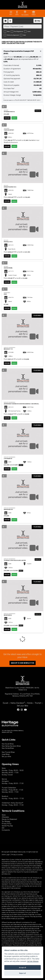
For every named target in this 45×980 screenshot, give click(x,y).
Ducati (5, 703)
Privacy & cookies (17, 855)
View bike (7, 118)
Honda (30, 703)
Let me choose (33, 961)
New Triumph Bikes (8, 752)
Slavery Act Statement (9, 819)
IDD (3, 828)
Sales (4, 815)
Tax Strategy (6, 821)
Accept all (22, 968)
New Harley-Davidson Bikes (11, 746)
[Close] (41, 51)
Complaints (6, 830)
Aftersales (5, 817)
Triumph (38, 703)
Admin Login (6, 855)
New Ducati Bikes (8, 744)
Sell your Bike (23, 706)
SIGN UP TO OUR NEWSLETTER (23, 663)
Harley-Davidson (18, 703)
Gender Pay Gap (7, 826)
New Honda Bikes (8, 748)
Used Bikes (6, 754)
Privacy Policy (7, 824)
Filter (38, 21)
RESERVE (14, 118)
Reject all (22, 973)
